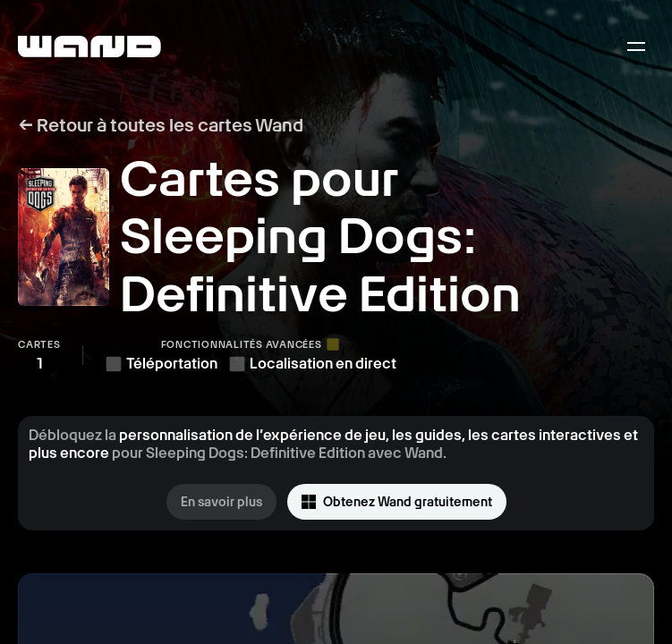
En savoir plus (221, 502)
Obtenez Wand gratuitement (397, 502)
